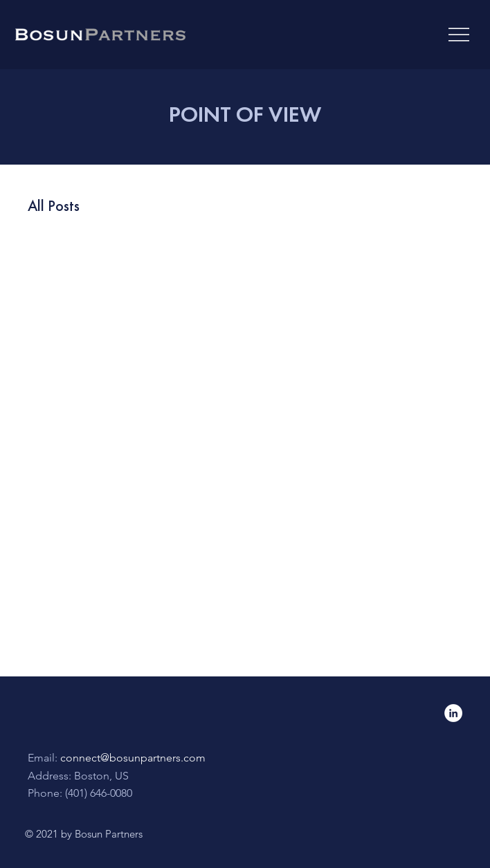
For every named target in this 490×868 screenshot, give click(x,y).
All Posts (54, 206)
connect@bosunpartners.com (133, 758)
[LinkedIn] (453, 713)
